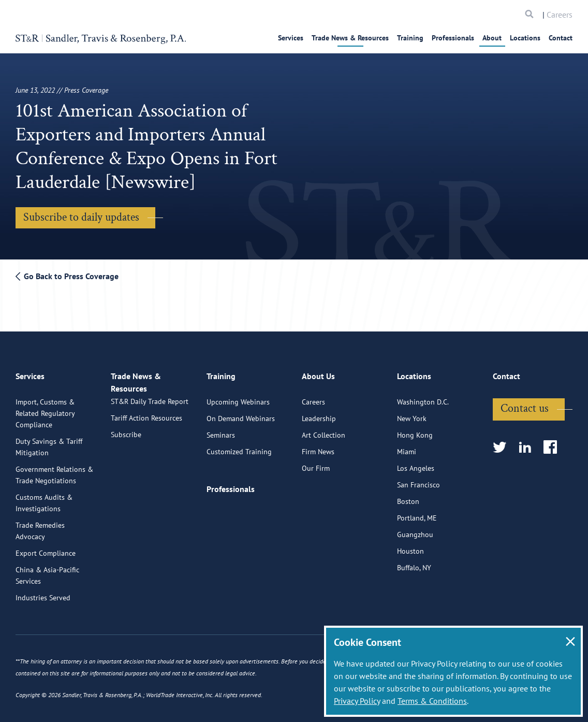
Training (410, 38)
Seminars (221, 430)
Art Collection (324, 430)
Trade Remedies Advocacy (40, 526)
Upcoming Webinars (238, 397)
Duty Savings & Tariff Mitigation (49, 442)
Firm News (318, 446)
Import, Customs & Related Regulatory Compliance (45, 408)
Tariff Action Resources (146, 424)
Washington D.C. (423, 397)
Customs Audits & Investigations (44, 498)
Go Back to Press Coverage (67, 276)
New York (412, 413)
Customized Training (239, 446)
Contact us (525, 403)
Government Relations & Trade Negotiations (54, 470)
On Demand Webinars (241, 413)
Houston (410, 546)
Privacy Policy (357, 701)
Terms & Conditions (432, 701)
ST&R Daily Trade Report (150, 407)
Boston (408, 496)
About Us (318, 376)
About (492, 38)
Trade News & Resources (350, 38)
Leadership (319, 413)
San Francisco (418, 480)
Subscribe (126, 440)
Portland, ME (417, 513)
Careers (560, 15)
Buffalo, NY (414, 562)
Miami (407, 446)
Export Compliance (46, 548)
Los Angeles (416, 463)
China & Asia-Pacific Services (47, 570)
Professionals (453, 38)
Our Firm (316, 463)
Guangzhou (415, 529)
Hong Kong (415, 430)
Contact (561, 38)
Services (291, 38)
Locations (525, 38)
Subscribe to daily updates (81, 217)
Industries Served (43, 593)
